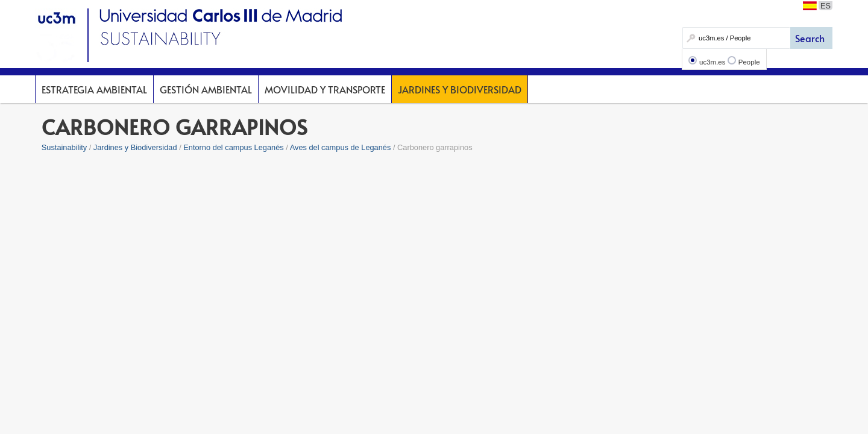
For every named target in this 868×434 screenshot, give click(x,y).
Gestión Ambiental (206, 89)
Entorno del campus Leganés (233, 147)
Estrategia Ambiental (94, 89)
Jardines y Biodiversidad (460, 89)
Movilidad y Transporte (325, 89)
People (749, 62)
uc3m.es (712, 62)
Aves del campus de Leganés (341, 147)
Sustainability (64, 147)
